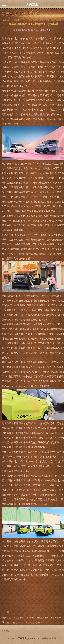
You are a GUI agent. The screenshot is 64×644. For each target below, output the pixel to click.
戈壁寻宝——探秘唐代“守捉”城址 (27, 623)
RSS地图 (42, 638)
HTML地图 (51, 638)
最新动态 (26, 20)
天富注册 (32, 4)
